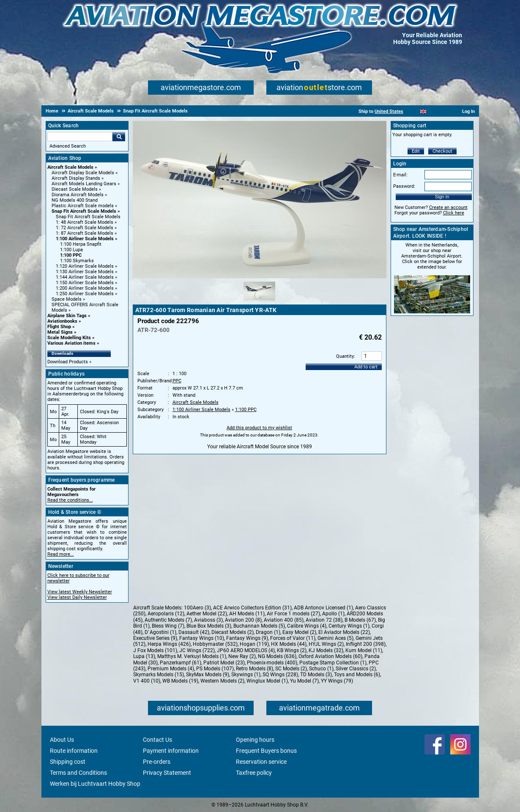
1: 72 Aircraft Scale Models (85, 228)
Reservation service (261, 762)
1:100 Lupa (71, 250)
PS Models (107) (215, 669)
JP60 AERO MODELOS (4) (246, 650)
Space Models (67, 299)
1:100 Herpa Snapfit (81, 244)
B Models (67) (360, 620)
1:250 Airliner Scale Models (85, 294)
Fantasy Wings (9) (247, 638)
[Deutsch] (444, 111)
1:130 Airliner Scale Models (85, 272)
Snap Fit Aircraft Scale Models (84, 211)
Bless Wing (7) (168, 626)
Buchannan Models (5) (259, 626)
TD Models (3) (316, 675)
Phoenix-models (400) (272, 663)
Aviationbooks (62, 321)
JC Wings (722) (197, 650)
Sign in (442, 197)
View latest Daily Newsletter (77, 597)
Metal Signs (60, 332)
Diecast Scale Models (75, 189)
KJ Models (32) (326, 650)
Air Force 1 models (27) (293, 614)
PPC (177, 381)
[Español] (434, 111)
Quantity (345, 356)
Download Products (68, 362)
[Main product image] (260, 277)
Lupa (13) (144, 656)
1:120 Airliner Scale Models (85, 266)
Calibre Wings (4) (307, 626)
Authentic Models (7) (168, 620)
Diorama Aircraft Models (78, 195)
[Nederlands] (413, 111)
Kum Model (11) (364, 650)
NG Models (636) (277, 656)
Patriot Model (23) (224, 663)
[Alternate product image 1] (259, 302)
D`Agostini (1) (160, 632)
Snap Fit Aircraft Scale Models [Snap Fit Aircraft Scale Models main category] (88, 217)
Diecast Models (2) (233, 632)
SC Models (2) (291, 669)
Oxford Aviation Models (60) (330, 656)
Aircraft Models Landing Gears (84, 184)
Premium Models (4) (171, 669)
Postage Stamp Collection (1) (333, 663)
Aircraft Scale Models (70, 167)
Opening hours (255, 740)
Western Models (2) (222, 681)
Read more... (61, 554)
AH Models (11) (247, 614)
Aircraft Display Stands (76, 178)
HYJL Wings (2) (326, 644)
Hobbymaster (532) (215, 644)
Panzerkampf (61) (181, 663)
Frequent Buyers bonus (266, 751)
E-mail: (400, 175)
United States (389, 111)
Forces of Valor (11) (293, 638)
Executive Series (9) (155, 638)
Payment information (171, 751)
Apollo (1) (333, 614)
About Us (62, 740)
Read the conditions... (70, 500)
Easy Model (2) (299, 632)
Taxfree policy (254, 773)
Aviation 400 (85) (284, 620)
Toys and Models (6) (357, 675)
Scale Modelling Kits (69, 338)
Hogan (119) (254, 644)
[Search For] (80, 137)
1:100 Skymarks (77, 261)
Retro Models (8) (255, 669)
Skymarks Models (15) (159, 675)
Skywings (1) (246, 675)
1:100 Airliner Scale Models (85, 239)
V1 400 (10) (147, 681)
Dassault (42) (194, 632)
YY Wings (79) (337, 681)
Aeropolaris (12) (166, 614)
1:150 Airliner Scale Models (85, 283)
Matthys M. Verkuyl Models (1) (192, 656)
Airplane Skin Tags (67, 316)
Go (119, 137)
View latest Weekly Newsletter (80, 592)
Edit (416, 151)
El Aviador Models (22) (344, 632)
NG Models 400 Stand (75, 200)
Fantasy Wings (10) (202, 638)
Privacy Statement (167, 773)
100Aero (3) (197, 608)
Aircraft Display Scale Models (83, 173)
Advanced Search (68, 146)
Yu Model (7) (304, 681)
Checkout (442, 151)
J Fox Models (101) (155, 650)
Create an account (448, 207)
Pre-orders (157, 762)
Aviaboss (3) (208, 620)
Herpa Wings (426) (169, 644)
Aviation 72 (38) (324, 620)
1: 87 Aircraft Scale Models (85, 233)
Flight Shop (59, 327)
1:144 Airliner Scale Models (85, 277)
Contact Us (157, 740)
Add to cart (366, 367)
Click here (454, 213)
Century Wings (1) (349, 626)
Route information (74, 751)
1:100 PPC (71, 255)
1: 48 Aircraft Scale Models (85, 222)
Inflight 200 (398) (366, 644)
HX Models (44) (289, 644)
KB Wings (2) (292, 650)
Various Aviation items (71, 343)
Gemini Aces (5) (335, 638)
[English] (423, 111)
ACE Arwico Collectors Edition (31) (252, 608)
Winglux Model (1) (267, 681)
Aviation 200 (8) (243, 620)
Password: (404, 186)
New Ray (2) (242, 656)
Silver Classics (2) (356, 669)
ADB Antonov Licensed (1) (323, 608)
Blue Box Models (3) (209, 626)
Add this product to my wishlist (259, 428)
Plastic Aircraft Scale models (83, 206)
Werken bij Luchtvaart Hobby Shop (95, 784)
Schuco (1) (321, 669)
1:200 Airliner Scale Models (85, 288)
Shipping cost (68, 762)
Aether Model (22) (207, 614)
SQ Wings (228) (280, 675)
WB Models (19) (180, 681)
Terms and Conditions (78, 773)
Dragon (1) (268, 632)
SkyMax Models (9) (208, 675)
